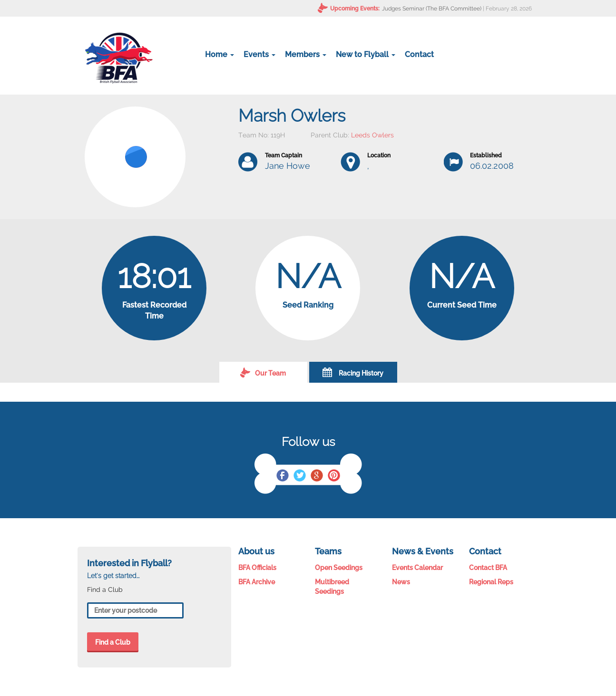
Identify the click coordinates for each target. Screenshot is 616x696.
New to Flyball (366, 54)
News (401, 582)
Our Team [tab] (263, 372)
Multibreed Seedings (332, 587)
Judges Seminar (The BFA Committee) (432, 9)
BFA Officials (257, 568)
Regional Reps (491, 582)
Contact (419, 54)
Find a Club (113, 642)
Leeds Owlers (372, 135)
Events (259, 54)
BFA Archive (257, 582)
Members (306, 54)
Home (220, 54)
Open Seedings (339, 568)
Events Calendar (417, 568)
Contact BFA (488, 568)
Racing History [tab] (353, 372)
